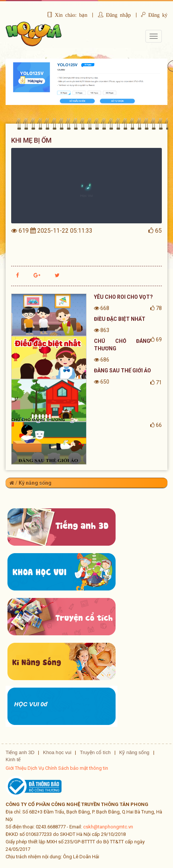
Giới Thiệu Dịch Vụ (25, 768)
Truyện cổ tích (95, 752)
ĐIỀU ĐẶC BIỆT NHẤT (120, 319)
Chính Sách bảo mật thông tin (77, 768)
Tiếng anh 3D (20, 752)
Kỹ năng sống (35, 483)
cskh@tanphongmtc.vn (108, 827)
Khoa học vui (57, 752)
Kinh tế (13, 759)
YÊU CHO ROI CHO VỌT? (123, 297)
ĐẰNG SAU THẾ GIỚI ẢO (122, 371)
